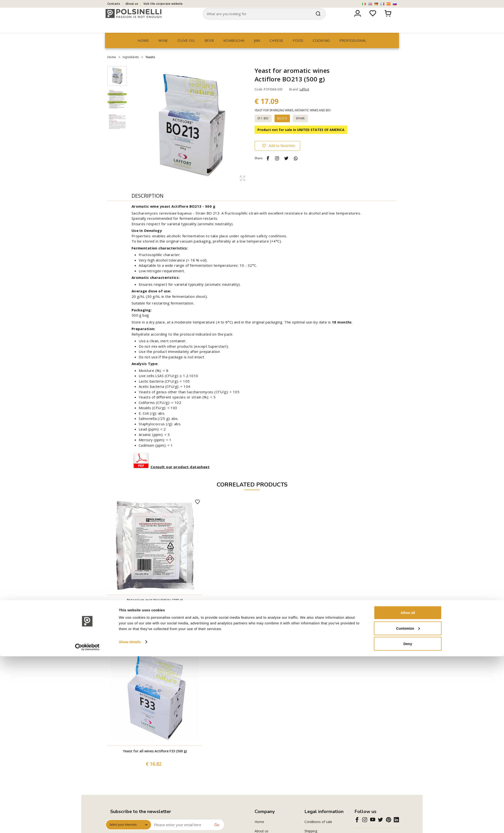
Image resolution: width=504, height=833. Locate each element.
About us (132, 4)
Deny (408, 820)
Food (298, 49)
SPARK (300, 127)
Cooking (321, 49)
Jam (257, 49)
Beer (209, 49)
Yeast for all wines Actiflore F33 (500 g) (155, 760)
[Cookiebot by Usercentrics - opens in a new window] (87, 824)
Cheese (276, 49)
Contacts (114, 4)
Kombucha (234, 49)
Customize (408, 805)
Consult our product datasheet (180, 476)
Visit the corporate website (163, 4)
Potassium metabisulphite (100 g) (155, 609)
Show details (130, 818)
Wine (163, 49)
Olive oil (186, 49)
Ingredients (131, 66)
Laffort (305, 98)
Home (143, 49)
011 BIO (263, 127)
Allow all (408, 789)
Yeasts (150, 66)
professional (353, 49)
